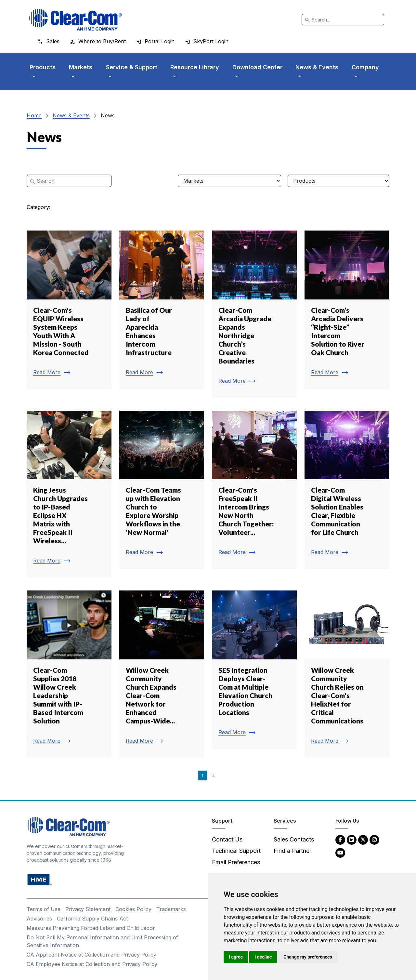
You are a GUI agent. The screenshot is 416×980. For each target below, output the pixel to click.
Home (34, 115)
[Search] (343, 20)
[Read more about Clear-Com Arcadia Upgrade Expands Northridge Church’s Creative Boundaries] (254, 314)
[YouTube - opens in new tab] (340, 852)
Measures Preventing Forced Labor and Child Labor (91, 928)
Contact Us (227, 839)
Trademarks (171, 909)
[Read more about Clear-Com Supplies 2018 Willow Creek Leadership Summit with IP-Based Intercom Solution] (69, 674)
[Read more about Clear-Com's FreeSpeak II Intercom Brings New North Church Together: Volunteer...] (254, 490)
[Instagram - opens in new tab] (374, 839)
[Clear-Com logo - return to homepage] (75, 20)
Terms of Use (44, 909)
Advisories (39, 919)
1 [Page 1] (202, 775)
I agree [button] (236, 957)
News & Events (71, 115)
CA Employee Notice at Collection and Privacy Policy (92, 964)
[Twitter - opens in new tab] (363, 839)
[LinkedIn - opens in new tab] (352, 839)
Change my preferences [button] (308, 957)
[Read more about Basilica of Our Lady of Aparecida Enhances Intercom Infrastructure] (162, 310)
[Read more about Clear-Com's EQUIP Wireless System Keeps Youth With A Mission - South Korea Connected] (69, 310)
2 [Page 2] (213, 775)
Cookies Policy (133, 909)
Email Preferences (236, 862)
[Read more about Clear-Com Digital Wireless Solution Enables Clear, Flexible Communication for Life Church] (347, 490)
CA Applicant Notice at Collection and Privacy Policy (91, 955)
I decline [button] (263, 957)
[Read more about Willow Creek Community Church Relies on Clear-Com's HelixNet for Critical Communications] (347, 674)
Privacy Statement (88, 909)
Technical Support (236, 851)
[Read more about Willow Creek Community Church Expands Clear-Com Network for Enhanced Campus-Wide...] (162, 674)
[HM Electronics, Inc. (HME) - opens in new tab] (40, 879)
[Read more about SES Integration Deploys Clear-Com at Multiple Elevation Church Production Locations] (254, 670)
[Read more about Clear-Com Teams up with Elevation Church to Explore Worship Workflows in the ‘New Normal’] (162, 490)
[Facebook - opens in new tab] (340, 839)
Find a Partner (292, 851)
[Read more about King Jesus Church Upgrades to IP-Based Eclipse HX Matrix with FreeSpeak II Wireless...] (69, 494)
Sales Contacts (294, 839)
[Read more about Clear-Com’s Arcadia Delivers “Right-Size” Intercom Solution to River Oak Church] (347, 310)
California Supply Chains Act (92, 919)
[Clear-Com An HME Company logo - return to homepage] (68, 826)
